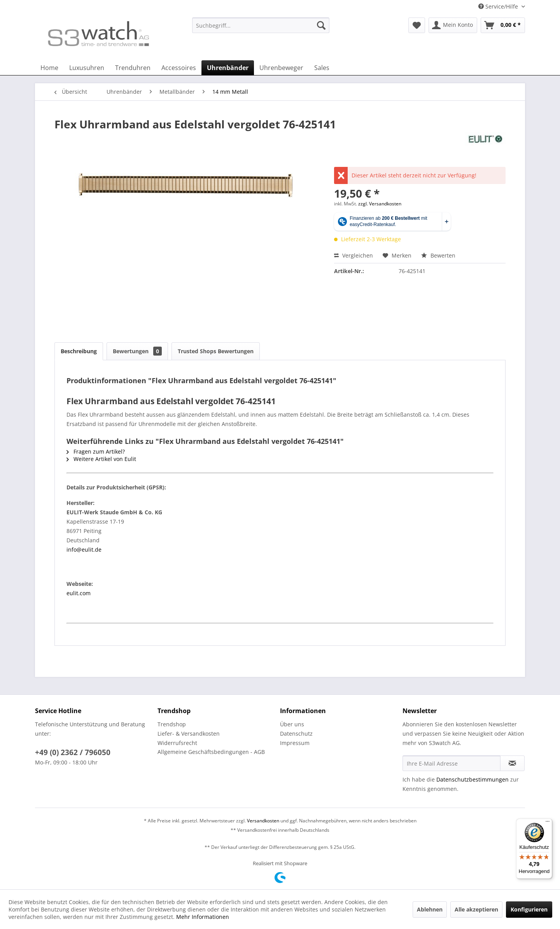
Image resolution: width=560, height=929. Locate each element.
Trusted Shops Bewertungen (216, 351)
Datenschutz (296, 734)
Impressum (295, 743)
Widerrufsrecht (177, 743)
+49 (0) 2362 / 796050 (73, 752)
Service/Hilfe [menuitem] (499, 6)
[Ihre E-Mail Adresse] (451, 763)
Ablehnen (430, 909)
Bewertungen (137, 351)
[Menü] (548, 823)
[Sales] (322, 68)
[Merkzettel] (417, 25)
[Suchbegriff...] (261, 25)
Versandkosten (263, 821)
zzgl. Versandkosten (380, 204)
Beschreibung (79, 351)
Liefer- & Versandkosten (189, 734)
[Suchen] (321, 25)
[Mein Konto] (453, 25)
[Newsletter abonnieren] (512, 763)
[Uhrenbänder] (228, 68)
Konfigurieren (529, 909)
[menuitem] (261, 29)
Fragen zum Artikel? (96, 451)
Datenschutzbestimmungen (472, 779)
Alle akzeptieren (476, 909)
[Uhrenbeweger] (281, 68)
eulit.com (79, 593)
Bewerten (438, 255)
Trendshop (172, 724)
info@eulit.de (84, 550)
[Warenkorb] (503, 25)
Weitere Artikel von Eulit (101, 459)
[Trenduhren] (133, 68)
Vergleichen (353, 255)
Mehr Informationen (203, 917)
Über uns (292, 724)
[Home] (49, 68)
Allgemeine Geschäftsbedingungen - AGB (211, 752)
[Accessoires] (179, 68)
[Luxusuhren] (87, 68)
